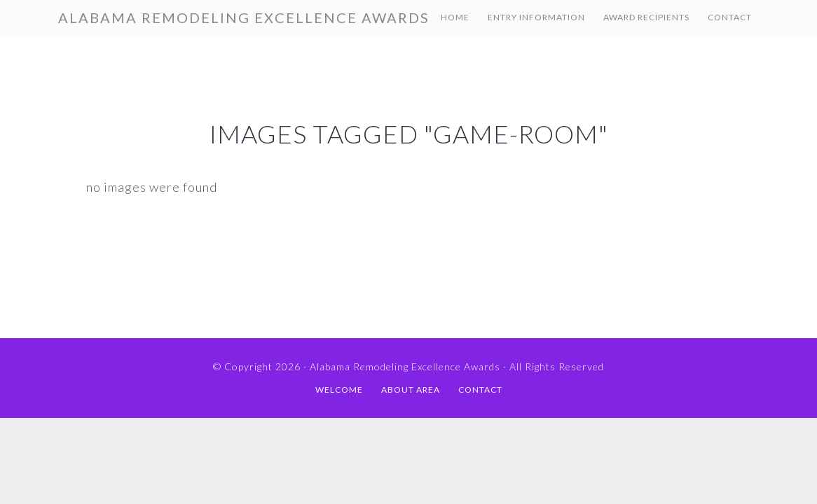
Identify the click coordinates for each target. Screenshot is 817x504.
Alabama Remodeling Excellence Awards (244, 17)
